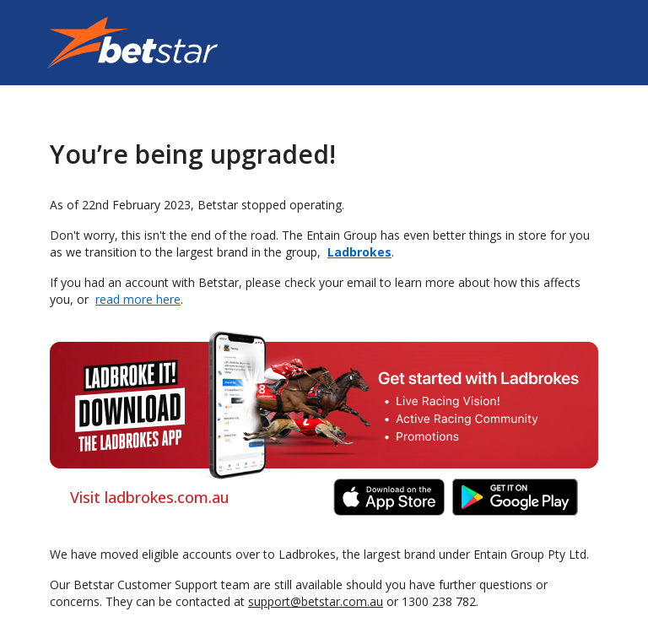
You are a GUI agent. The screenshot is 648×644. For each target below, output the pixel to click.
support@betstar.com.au (316, 601)
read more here (138, 299)
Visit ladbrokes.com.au (150, 497)
